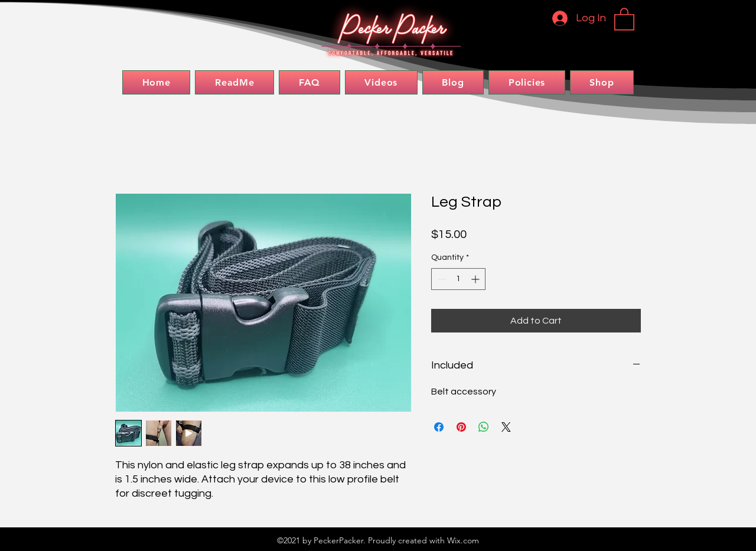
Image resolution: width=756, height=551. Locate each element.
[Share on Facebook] (439, 427)
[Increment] (476, 279)
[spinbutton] (458, 279)
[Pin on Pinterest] (461, 427)
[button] (624, 18)
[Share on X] (506, 427)
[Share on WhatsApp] (484, 427)
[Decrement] (440, 279)
